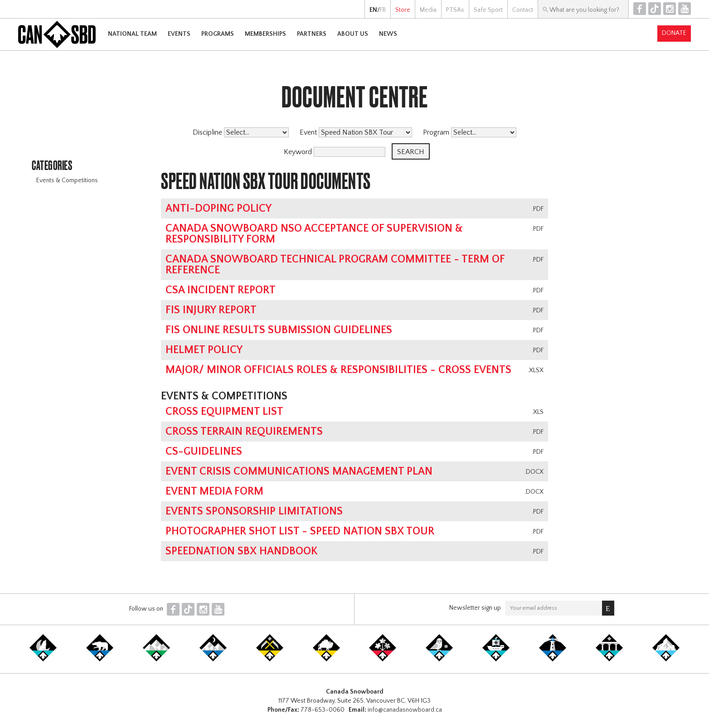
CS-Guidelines (204, 451)
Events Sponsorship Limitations (254, 511)
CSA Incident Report (221, 290)
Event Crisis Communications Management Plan (299, 471)
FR (383, 10)
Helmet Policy (204, 350)
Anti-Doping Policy (219, 209)
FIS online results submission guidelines (279, 330)
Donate (674, 33)
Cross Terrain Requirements (244, 432)
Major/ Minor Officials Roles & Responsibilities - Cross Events (338, 370)
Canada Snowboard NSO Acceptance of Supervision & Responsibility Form (314, 234)
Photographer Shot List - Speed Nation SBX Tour (300, 531)
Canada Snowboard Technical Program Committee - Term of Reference (335, 265)
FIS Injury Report (211, 310)
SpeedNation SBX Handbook (242, 551)
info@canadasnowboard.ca (405, 710)
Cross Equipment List (224, 412)
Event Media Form (214, 491)
